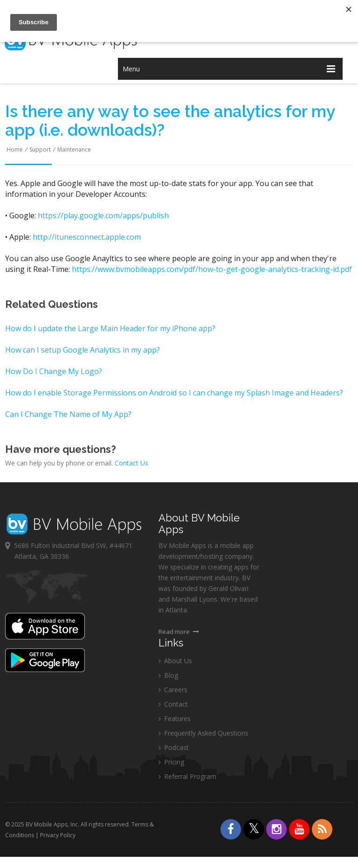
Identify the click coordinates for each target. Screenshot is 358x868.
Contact (173, 705)
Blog (168, 676)
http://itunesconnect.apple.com (87, 237)
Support (40, 149)
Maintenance (74, 149)
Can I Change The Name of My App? (68, 414)
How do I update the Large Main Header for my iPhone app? (110, 328)
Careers (173, 690)
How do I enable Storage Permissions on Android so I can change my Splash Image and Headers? (174, 393)
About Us (175, 661)
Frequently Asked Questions (203, 733)
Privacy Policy (58, 835)
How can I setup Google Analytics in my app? (83, 350)
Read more (179, 632)
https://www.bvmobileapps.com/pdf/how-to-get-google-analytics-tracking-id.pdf (212, 269)
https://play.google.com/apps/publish (103, 215)
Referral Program (187, 777)
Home (15, 149)
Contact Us (131, 463)
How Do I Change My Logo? (54, 371)
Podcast (174, 748)
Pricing (171, 762)
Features (175, 719)
